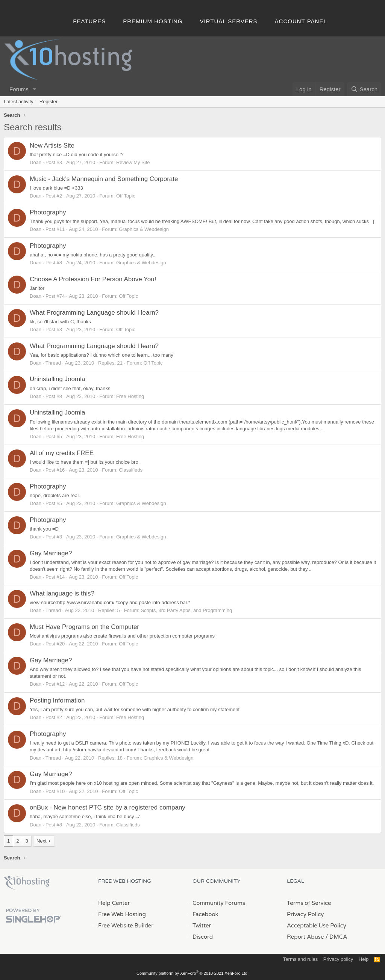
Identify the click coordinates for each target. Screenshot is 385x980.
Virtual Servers (229, 21)
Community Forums (219, 903)
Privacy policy (338, 959)
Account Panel (301, 21)
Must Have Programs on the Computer (84, 627)
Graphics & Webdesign (144, 229)
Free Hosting (130, 396)
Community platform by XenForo (192, 973)
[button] (35, 89)
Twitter (202, 926)
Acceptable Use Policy (317, 926)
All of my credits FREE (62, 453)
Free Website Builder (126, 926)
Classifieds (131, 470)
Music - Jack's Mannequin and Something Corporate (104, 179)
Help (364, 959)
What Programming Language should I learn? (94, 313)
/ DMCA (336, 937)
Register (49, 102)
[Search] (364, 89)
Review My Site (133, 162)
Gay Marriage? (51, 553)
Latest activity (19, 102)
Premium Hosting (153, 21)
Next (42, 841)
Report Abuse (305, 937)
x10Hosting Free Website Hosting (27, 883)
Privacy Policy (305, 914)
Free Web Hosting (122, 914)
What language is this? (62, 593)
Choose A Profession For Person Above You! (93, 279)
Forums (19, 89)
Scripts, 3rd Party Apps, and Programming (186, 610)
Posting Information (57, 700)
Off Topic (126, 196)
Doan (36, 162)
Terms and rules (300, 959)
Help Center (114, 903)
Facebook (205, 914)
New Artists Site (52, 145)
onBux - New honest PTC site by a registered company (108, 807)
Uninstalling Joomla (57, 379)
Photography (48, 212)
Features (89, 21)
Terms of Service (309, 903)
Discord (203, 937)
